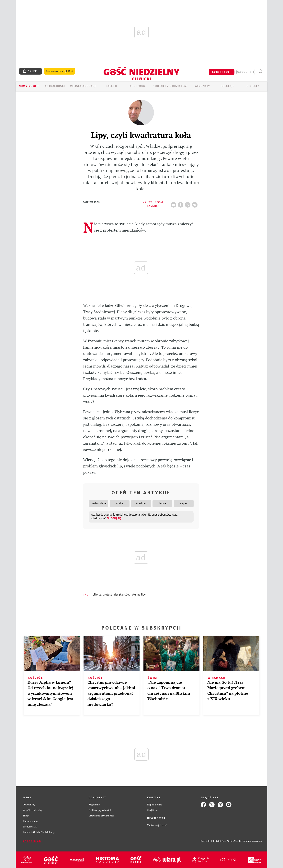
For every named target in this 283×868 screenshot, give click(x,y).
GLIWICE (97, 595)
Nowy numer (29, 86)
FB (181, 204)
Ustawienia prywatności (101, 816)
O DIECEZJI (254, 86)
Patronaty (202, 86)
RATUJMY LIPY (138, 595)
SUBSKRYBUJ (221, 72)
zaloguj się (246, 72)
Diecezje (228, 86)
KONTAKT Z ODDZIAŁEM (170, 86)
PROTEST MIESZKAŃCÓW (116, 595)
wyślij (196, 204)
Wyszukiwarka (260, 72)
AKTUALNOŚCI (55, 86)
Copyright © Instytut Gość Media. (217, 841)
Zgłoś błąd (32, 841)
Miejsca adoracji (83, 86)
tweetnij (188, 204)
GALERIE (112, 86)
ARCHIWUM (138, 86)
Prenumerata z (60, 71)
